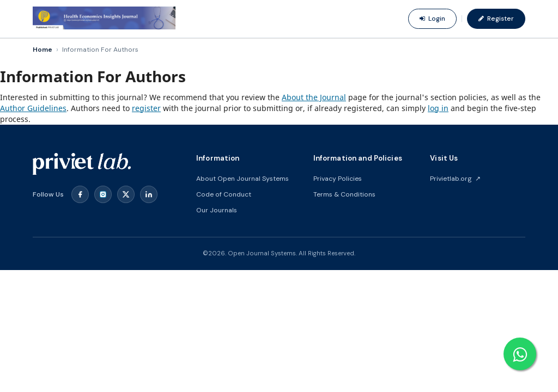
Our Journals (217, 210)
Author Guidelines (33, 108)
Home (43, 50)
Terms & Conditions (344, 194)
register (146, 108)
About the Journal (314, 97)
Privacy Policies (338, 179)
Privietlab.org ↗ (455, 179)
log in (438, 108)
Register (496, 19)
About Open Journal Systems (242, 179)
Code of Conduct (224, 194)
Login (432, 19)
